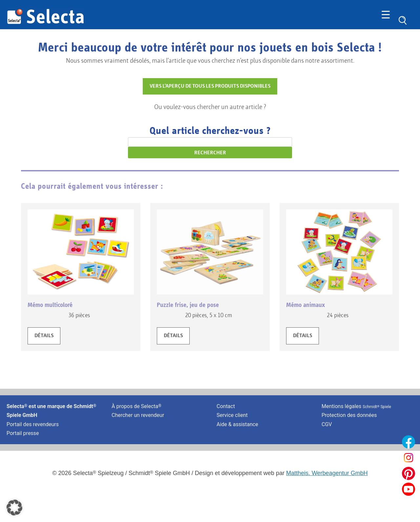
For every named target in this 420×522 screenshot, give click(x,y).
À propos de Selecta (136, 406)
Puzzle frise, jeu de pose (188, 305)
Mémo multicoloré (50, 305)
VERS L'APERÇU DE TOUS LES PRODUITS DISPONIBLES (210, 86)
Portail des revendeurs (33, 424)
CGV (327, 424)
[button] (14, 508)
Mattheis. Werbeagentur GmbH (327, 473)
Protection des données (349, 415)
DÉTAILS (44, 336)
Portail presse (23, 433)
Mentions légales (356, 406)
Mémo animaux (305, 305)
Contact (226, 406)
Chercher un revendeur (138, 415)
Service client (232, 415)
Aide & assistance (237, 424)
